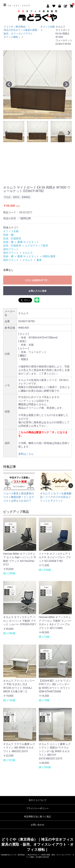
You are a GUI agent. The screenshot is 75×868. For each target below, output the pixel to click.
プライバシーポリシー (37, 808)
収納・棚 (8, 235)
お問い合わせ (37, 825)
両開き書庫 (49, 256)
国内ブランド (11, 249)
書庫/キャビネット (28, 242)
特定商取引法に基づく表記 (37, 817)
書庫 (39, 260)
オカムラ (28, 253)
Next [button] (71, 486)
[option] (37, 85)
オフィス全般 (11, 231)
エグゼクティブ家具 (37, 246)
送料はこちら (26, 454)
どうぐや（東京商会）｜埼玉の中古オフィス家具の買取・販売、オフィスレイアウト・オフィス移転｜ (38, 845)
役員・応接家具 (12, 238)
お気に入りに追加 (37, 291)
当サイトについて (37, 800)
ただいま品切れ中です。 (37, 280)
